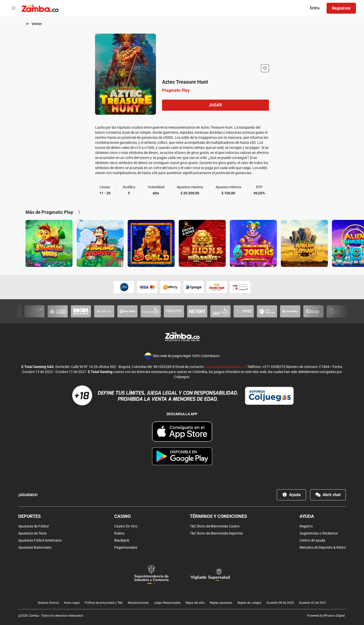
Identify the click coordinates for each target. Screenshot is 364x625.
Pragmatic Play (176, 90)
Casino (122, 516)
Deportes (29, 516)
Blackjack (122, 540)
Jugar (215, 105)
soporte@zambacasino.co (226, 367)
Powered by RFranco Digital (326, 616)
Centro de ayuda (312, 540)
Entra (315, 8)
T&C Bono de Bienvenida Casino (215, 526)
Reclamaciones (138, 603)
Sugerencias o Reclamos (319, 533)
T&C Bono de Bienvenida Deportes (216, 533)
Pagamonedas (126, 547)
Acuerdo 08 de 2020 (280, 603)
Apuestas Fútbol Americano (40, 540)
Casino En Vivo (126, 526)
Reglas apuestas (221, 603)
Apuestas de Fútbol (33, 526)
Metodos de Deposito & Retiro (323, 547)
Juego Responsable (167, 603)
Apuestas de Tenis (32, 533)
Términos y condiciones (218, 516)
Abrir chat (328, 495)
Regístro (306, 526)
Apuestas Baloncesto (35, 547)
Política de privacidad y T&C (104, 603)
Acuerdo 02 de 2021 (313, 603)
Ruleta (119, 533)
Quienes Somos (48, 603)
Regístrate (341, 8)
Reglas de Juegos (249, 603)
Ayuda (291, 495)
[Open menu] (14, 8)
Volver (34, 24)
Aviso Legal (72, 603)
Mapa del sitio (195, 603)
